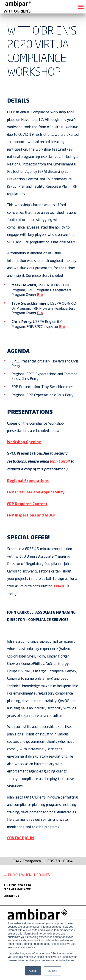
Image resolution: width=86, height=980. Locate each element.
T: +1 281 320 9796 (17, 886)
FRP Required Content (27, 504)
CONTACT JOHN (21, 838)
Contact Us (11, 896)
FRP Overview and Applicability (36, 493)
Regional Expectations (28, 481)
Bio (40, 295)
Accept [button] (33, 971)
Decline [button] (53, 971)
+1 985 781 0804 (57, 861)
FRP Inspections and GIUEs (31, 516)
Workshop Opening (24, 442)
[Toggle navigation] (81, 7)
